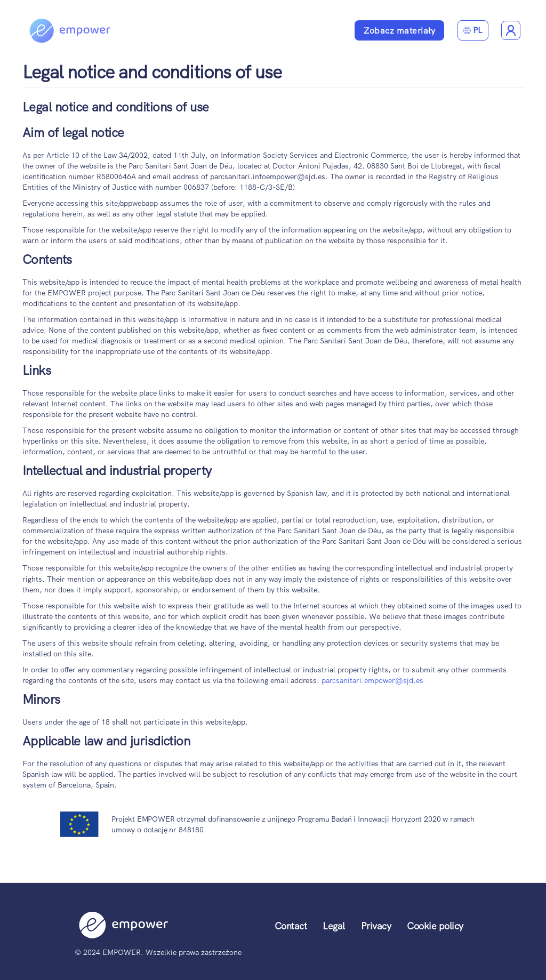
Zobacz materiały (399, 31)
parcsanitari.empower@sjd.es (372, 680)
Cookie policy (435, 926)
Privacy (376, 926)
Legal (334, 926)
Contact (291, 926)
